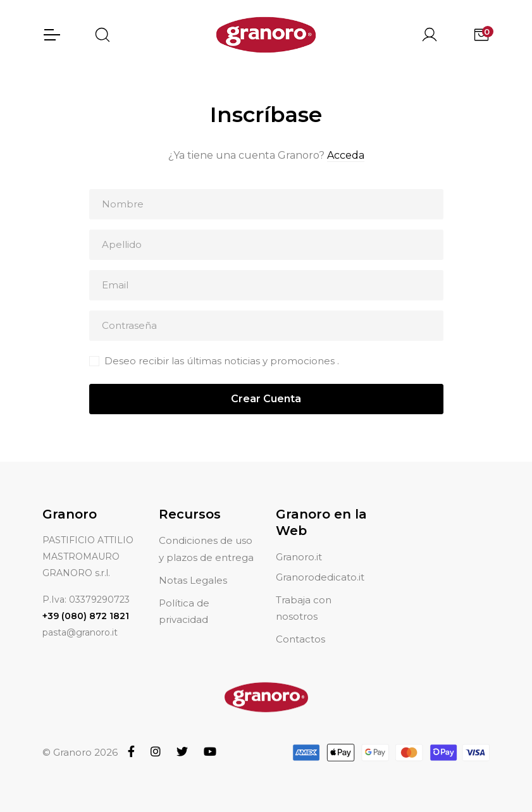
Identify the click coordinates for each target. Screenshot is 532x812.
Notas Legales (193, 580)
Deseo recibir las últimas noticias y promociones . (222, 361)
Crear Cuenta (266, 399)
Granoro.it (299, 557)
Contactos (300, 639)
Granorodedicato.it (320, 577)
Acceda (346, 156)
